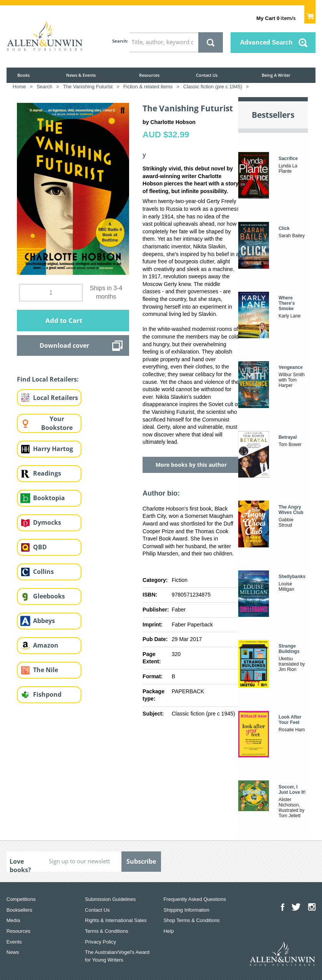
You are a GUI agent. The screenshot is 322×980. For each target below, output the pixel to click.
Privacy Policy (100, 942)
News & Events (81, 75)
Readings (47, 473)
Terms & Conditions (107, 931)
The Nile (46, 670)
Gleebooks (49, 596)
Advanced (266, 42)
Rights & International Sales (116, 920)
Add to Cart (64, 320)
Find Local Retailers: (48, 379)
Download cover (64, 345)
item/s (276, 18)
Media (13, 920)
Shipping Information (186, 910)
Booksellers (19, 910)
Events (14, 942)
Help (168, 931)
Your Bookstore (57, 423)
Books (23, 75)
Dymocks (47, 522)
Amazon (46, 645)
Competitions (21, 899)
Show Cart (310, 14)
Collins (43, 572)
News (13, 952)
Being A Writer (276, 75)
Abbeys (44, 621)
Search (120, 41)
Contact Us (207, 75)
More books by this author (191, 465)
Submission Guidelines (110, 899)
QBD (40, 547)
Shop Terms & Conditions (191, 920)
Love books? (20, 864)
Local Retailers (56, 398)
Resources (149, 75)
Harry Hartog (53, 449)
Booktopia (49, 498)
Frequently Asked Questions (195, 899)
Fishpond (47, 694)
